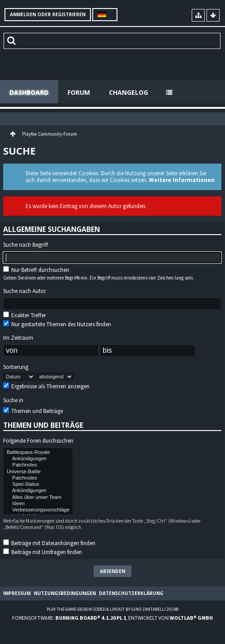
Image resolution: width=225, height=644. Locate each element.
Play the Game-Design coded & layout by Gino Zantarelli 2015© (113, 609)
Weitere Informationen (182, 180)
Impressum (17, 593)
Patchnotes (38, 465)
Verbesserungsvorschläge (38, 510)
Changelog (128, 92)
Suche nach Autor (25, 291)
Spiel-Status (38, 484)
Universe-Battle (38, 472)
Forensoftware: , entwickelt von (112, 618)
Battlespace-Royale (38, 453)
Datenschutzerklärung (131, 593)
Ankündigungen (38, 459)
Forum (79, 92)
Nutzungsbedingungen (65, 593)
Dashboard (29, 92)
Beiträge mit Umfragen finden (43, 552)
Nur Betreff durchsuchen (36, 270)
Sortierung (16, 367)
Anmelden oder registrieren (48, 14)
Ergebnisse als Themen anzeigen (46, 386)
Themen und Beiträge (33, 411)
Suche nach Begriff (26, 245)
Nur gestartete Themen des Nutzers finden (57, 324)
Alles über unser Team (38, 497)
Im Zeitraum (18, 338)
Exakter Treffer (25, 315)
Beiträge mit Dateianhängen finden (49, 543)
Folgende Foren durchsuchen (38, 441)
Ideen (38, 504)
